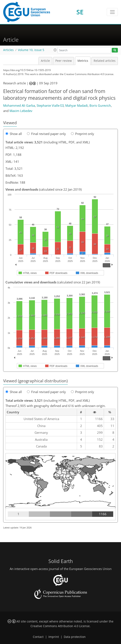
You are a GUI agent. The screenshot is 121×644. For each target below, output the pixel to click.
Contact (38, 637)
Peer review (64, 61)
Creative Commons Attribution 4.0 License (60, 626)
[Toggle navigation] (112, 12)
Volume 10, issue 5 (31, 50)
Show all (14, 134)
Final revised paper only (46, 134)
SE (80, 12)
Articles (8, 50)
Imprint (54, 637)
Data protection (75, 637)
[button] (55, 50)
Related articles (105, 61)
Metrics (83, 61)
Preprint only (82, 134)
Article (45, 61)
